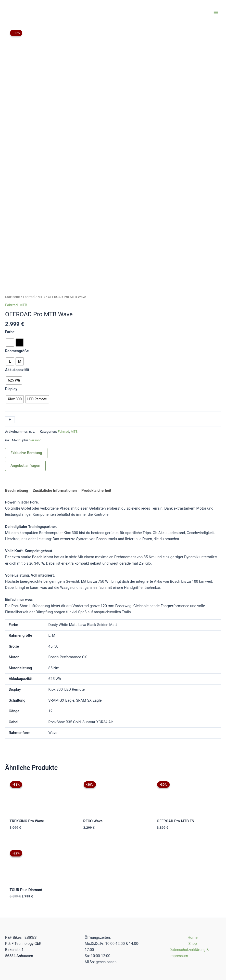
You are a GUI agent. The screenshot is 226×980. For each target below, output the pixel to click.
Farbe (10, 282)
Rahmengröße (17, 301)
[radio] (10, 292)
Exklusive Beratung (26, 403)
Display (11, 339)
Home (192, 901)
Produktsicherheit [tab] (96, 440)
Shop (192, 907)
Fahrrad (29, 247)
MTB (41, 247)
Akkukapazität (17, 320)
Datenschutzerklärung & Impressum (189, 916)
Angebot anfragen (25, 416)
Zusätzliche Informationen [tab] (55, 440)
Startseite (12, 247)
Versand (35, 390)
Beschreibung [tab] (17, 440)
